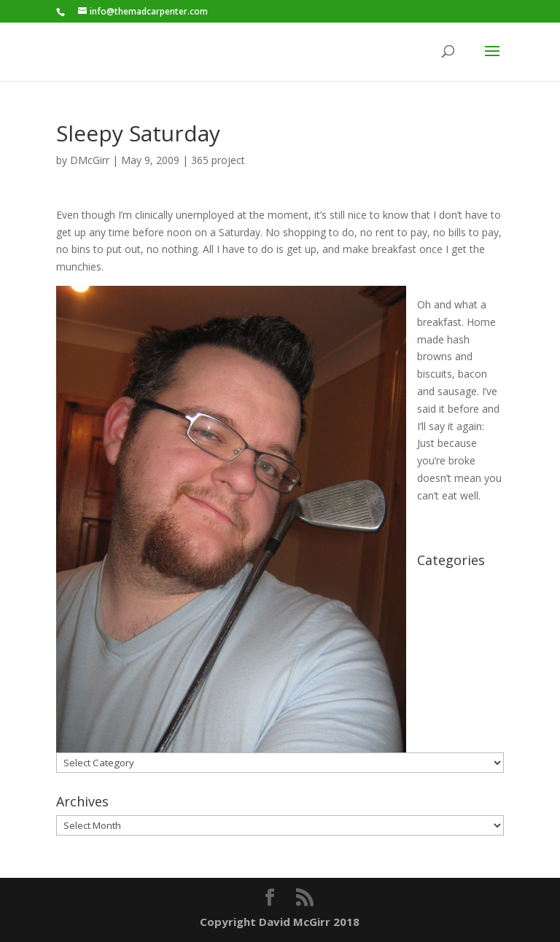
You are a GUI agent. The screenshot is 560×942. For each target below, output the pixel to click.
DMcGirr (90, 160)
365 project (218, 160)
